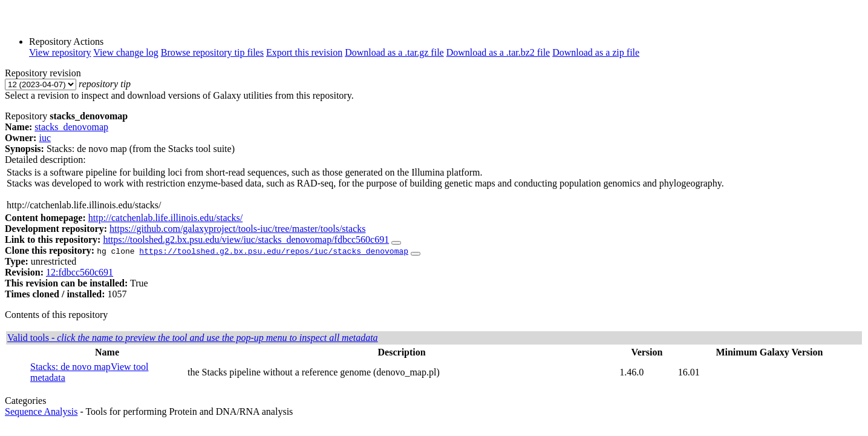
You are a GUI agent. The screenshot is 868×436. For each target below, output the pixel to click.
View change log (126, 52)
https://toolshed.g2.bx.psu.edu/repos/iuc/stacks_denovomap (274, 251)
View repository (60, 52)
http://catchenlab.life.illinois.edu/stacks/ (166, 218)
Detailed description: (45, 160)
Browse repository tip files (212, 52)
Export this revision (304, 52)
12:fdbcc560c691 (80, 272)
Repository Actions (66, 41)
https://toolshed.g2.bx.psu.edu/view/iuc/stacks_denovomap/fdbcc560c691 (246, 239)
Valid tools (193, 338)
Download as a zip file (596, 52)
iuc (45, 138)
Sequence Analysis (41, 411)
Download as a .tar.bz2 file (498, 52)
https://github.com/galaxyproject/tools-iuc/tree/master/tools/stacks (237, 229)
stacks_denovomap (71, 127)
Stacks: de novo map (70, 367)
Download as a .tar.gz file (394, 52)
